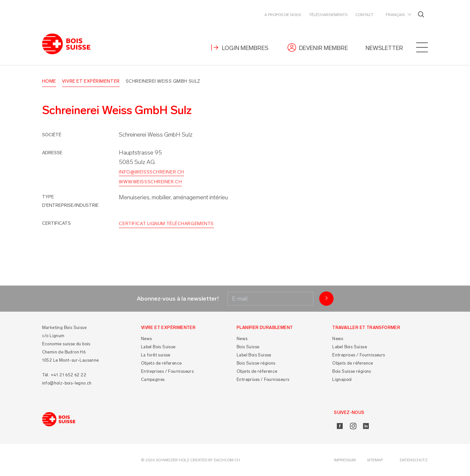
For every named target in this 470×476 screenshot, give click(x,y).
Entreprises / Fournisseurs (167, 371)
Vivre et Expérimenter (91, 81)
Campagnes (153, 379)
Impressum (345, 460)
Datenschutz (414, 460)
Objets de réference (161, 363)
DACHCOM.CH (227, 460)
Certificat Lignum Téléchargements (166, 224)
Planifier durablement (265, 328)
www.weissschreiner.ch (150, 182)
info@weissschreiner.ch (151, 172)
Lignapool (342, 379)
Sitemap (375, 460)
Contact (364, 15)
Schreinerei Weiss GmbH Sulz (163, 81)
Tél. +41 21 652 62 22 (64, 375)
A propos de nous (283, 15)
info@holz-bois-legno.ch (67, 383)
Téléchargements (328, 15)
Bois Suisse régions (256, 363)
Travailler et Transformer (366, 328)
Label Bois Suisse (158, 347)
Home (49, 81)
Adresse (52, 153)
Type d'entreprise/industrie (70, 201)
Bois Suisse (248, 347)
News (147, 339)
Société (52, 135)
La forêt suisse (156, 355)
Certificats (56, 223)
